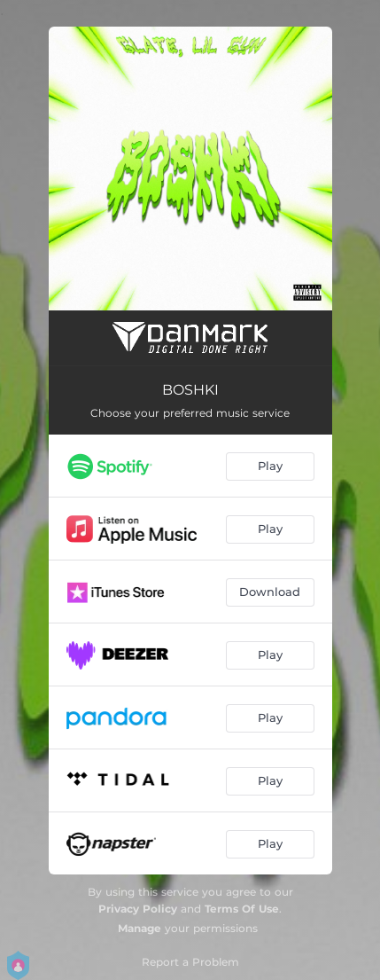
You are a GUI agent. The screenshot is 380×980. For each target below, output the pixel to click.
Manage (140, 928)
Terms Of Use (242, 909)
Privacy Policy (138, 909)
